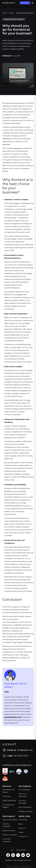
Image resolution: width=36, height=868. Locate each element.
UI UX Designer (24, 790)
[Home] (9, 3)
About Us (22, 828)
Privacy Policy (21, 850)
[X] (18, 855)
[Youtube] (28, 855)
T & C (12, 850)
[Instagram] (13, 855)
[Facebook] (8, 855)
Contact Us (25, 3)
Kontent (17, 148)
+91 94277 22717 (21, 756)
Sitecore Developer (10, 820)
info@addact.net (25, 750)
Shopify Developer (26, 811)
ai (22, 148)
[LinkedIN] (23, 855)
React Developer (25, 807)
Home (5, 13)
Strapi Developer (9, 831)
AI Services (7, 796)
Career (21, 832)
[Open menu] (32, 3)
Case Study (23, 820)
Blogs (12, 13)
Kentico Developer (10, 835)
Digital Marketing (9, 801)
